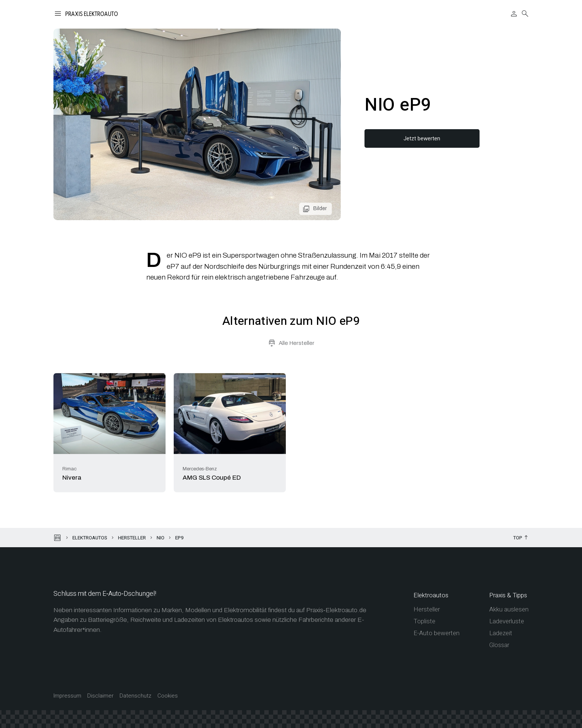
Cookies (168, 696)
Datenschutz (135, 696)
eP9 (179, 538)
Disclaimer (100, 696)
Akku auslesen (509, 609)
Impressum (67, 696)
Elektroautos (90, 538)
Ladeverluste (507, 621)
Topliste (424, 621)
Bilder (320, 208)
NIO (161, 538)
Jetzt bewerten (422, 138)
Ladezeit (501, 633)
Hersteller (132, 538)
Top (518, 538)
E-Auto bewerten (436, 633)
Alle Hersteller (297, 343)
